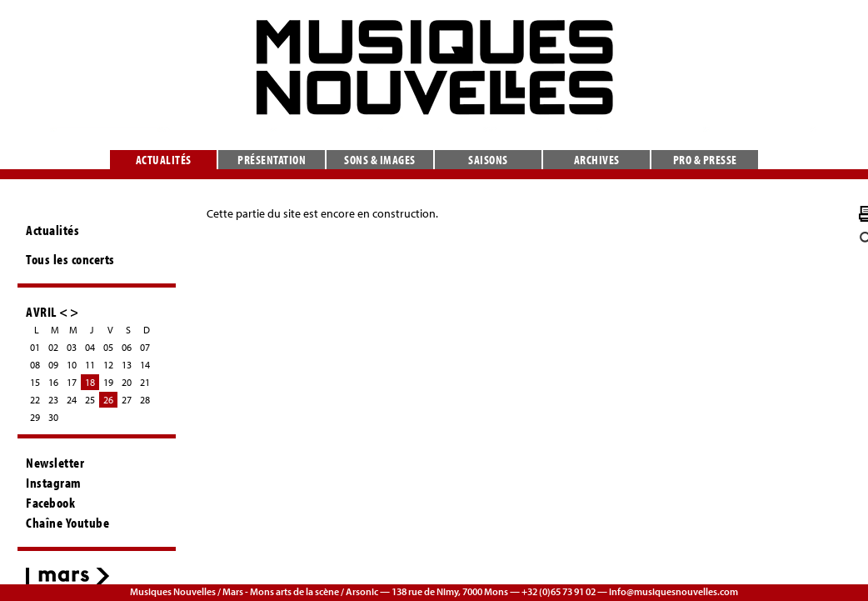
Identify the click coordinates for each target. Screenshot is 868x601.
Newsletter (55, 463)
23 (53, 400)
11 (90, 365)
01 (35, 347)
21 (145, 382)
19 (108, 382)
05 (108, 347)
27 (127, 400)
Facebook (50, 503)
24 (72, 400)
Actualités (164, 160)
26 (108, 400)
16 (53, 382)
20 (127, 382)
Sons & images (380, 160)
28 (145, 400)
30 (53, 417)
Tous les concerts (70, 259)
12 (108, 365)
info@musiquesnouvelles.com (673, 591)
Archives (597, 160)
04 (90, 347)
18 (90, 382)
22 (35, 400)
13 (127, 365)
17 (72, 382)
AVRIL (41, 311)
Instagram (54, 483)
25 (90, 400)
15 (35, 382)
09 (53, 365)
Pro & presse (705, 160)
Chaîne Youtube (67, 523)
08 (35, 365)
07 (145, 347)
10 (72, 365)
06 (127, 347)
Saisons (488, 160)
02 (53, 347)
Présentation (272, 160)
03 (72, 347)
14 (145, 365)
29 (35, 417)
